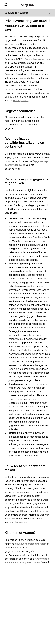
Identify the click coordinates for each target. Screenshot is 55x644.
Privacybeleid (21, 100)
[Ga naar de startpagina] (27, 5)
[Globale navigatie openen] (11, 5)
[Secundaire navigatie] (27, 13)
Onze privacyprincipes (37, 59)
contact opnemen (17, 522)
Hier (38, 369)
